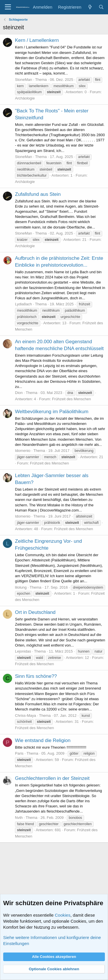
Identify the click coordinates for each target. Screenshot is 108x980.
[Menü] (8, 7)
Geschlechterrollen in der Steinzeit (52, 778)
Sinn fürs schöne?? (36, 676)
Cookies (62, 915)
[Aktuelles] (90, 7)
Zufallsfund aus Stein (38, 194)
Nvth (19, 818)
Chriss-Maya (25, 716)
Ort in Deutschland (35, 612)
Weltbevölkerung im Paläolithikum (52, 412)
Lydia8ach (23, 304)
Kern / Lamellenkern (37, 40)
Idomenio (23, 451)
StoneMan (23, 80)
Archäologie (25, 98)
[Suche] (101, 7)
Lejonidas (23, 651)
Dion (19, 393)
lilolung (21, 587)
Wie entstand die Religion (43, 740)
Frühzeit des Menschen (72, 399)
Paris (19, 753)
